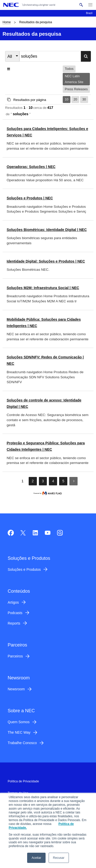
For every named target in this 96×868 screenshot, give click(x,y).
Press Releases (76, 89)
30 (84, 99)
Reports (14, 623)
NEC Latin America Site (74, 79)
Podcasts (15, 613)
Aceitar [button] (36, 858)
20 (75, 99)
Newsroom (16, 689)
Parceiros (15, 656)
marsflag (48, 493)
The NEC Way (19, 732)
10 (67, 99)
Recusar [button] (59, 858)
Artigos (13, 602)
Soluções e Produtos (24, 569)
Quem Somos (19, 722)
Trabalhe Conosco (22, 743)
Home (7, 22)
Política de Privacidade (23, 781)
